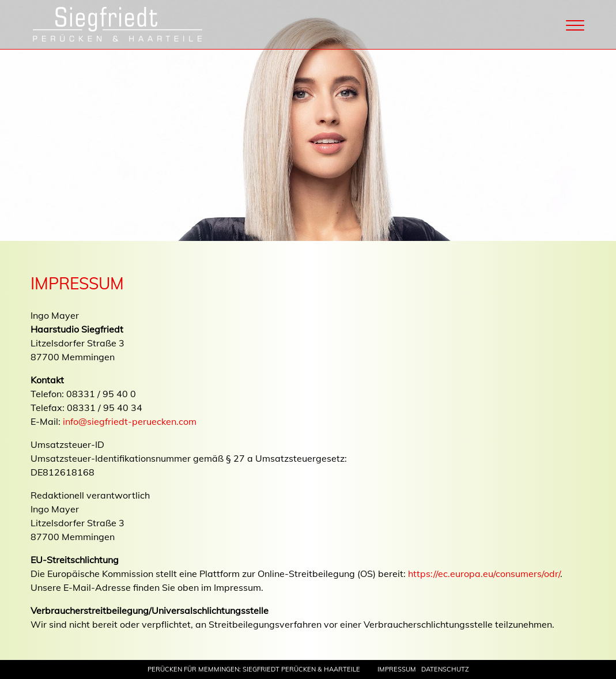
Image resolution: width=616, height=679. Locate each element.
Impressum (397, 669)
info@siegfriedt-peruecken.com (130, 421)
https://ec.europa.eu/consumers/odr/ (484, 574)
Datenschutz (445, 669)
